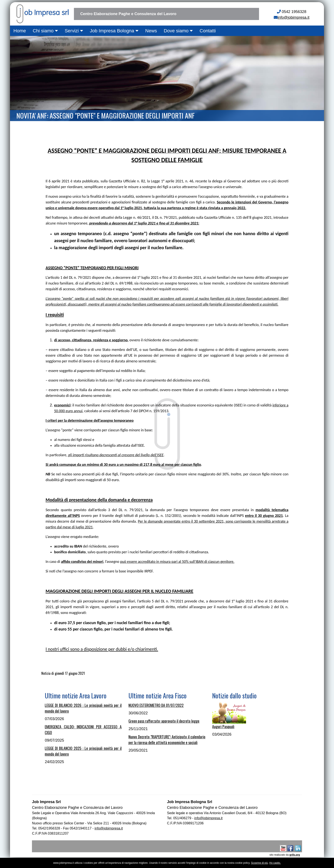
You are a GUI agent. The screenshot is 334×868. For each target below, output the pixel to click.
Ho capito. (275, 863)
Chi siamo (45, 31)
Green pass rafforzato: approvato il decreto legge (164, 721)
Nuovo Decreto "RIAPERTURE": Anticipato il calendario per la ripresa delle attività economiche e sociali (167, 740)
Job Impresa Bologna (114, 31)
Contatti (208, 31)
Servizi (74, 31)
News (151, 31)
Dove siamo (178, 31)
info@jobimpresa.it (293, 17)
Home (20, 31)
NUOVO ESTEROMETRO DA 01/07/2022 (156, 705)
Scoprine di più (259, 863)
